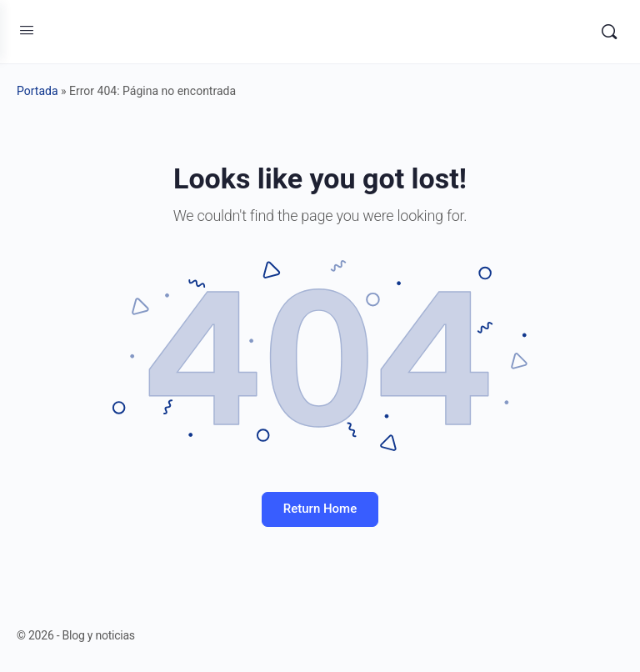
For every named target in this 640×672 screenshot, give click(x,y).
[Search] (609, 32)
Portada (37, 91)
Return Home (320, 509)
